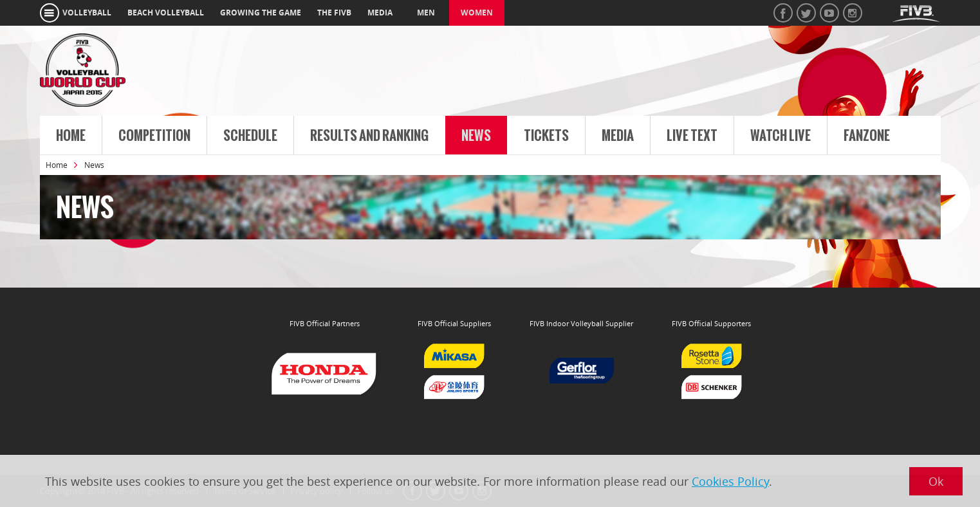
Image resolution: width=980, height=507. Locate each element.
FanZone (867, 136)
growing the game (261, 13)
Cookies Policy (730, 481)
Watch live (781, 136)
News (476, 136)
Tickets (546, 136)
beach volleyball (166, 13)
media (380, 13)
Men (426, 13)
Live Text (692, 136)
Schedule (250, 136)
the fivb (334, 13)
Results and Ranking (369, 136)
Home (71, 136)
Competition (154, 136)
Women (477, 13)
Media (618, 136)
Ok (936, 481)
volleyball (87, 13)
